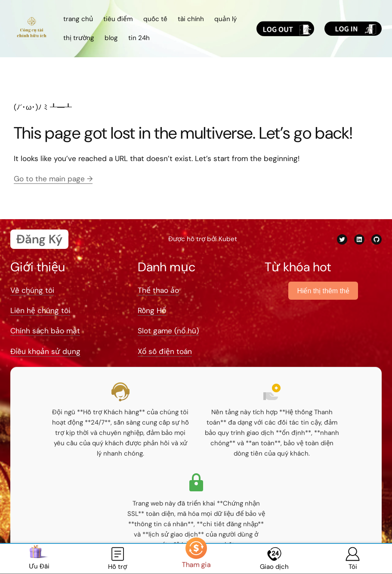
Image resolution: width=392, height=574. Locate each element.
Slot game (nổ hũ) (168, 331)
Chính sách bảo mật (45, 331)
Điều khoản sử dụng (45, 351)
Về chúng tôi (32, 290)
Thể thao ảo (158, 290)
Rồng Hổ (152, 310)
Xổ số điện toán (165, 351)
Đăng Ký (39, 239)
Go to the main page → (53, 179)
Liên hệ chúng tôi (40, 310)
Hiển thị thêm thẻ (323, 291)
